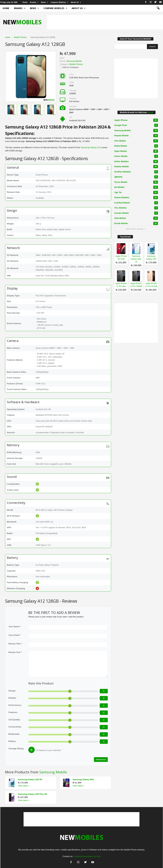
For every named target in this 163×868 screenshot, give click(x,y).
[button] (158, 8)
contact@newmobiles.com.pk (87, 856)
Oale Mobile (136, 218)
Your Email (14, 635)
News (44, 2)
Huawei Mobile (136, 136)
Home (25, 2)
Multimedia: (14, 734)
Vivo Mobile (136, 141)
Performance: (15, 705)
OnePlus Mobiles (136, 172)
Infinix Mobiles (136, 161)
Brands (34, 2)
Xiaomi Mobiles (136, 198)
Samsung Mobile (53, 772)
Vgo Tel (136, 192)
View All (150, 112)
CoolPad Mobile (136, 203)
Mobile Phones (76, 64)
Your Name (14, 627)
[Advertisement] (105, 22)
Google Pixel (136, 125)
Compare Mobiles (59, 2)
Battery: (12, 741)
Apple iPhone (136, 120)
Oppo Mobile (136, 151)
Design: (12, 691)
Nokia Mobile (136, 146)
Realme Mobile (136, 167)
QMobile (136, 177)
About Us (76, 2)
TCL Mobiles (136, 208)
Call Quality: (14, 720)
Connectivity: (15, 727)
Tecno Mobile (136, 182)
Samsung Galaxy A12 (91, 147)
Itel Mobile (136, 187)
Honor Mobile (136, 156)
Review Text (15, 652)
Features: (13, 712)
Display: (12, 698)
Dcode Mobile (136, 223)
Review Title (15, 644)
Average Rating (16, 749)
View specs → (25, 786)
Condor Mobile (136, 213)
